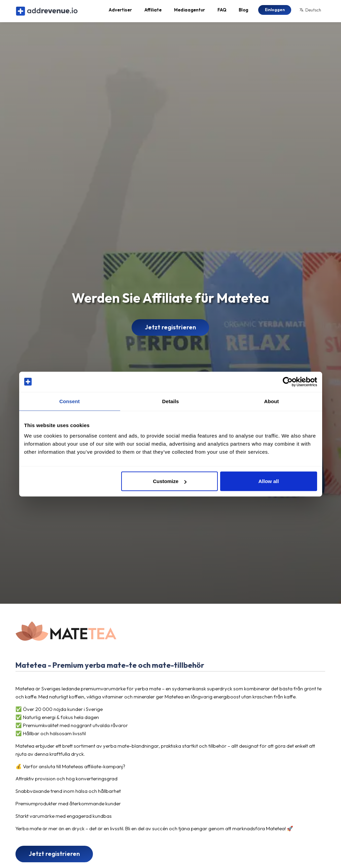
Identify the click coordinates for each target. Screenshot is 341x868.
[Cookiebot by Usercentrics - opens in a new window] (288, 382)
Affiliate (153, 12)
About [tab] (272, 401)
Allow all (269, 481)
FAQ (222, 12)
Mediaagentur (190, 12)
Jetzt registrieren (170, 332)
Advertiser (120, 12)
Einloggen (275, 12)
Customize (170, 481)
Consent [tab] (70, 401)
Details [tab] (171, 401)
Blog (243, 12)
